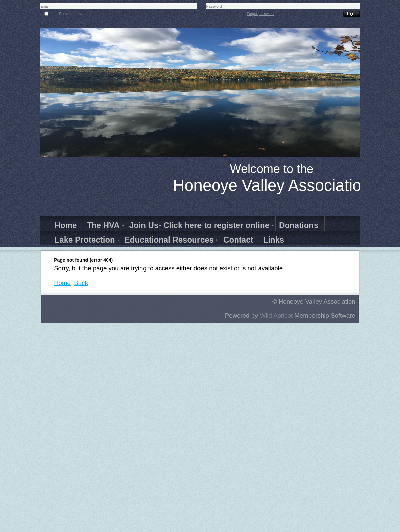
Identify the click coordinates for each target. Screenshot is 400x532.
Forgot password (260, 14)
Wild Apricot (276, 315)
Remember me (71, 14)
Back (81, 283)
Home (62, 283)
